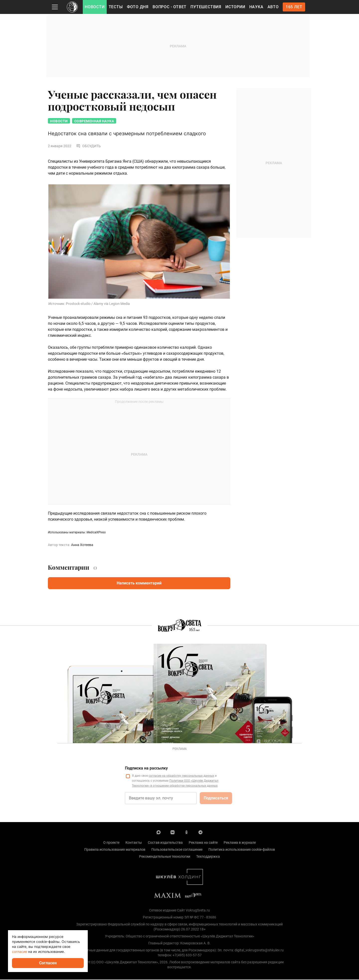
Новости (95, 7)
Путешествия (206, 7)
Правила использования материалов (115, 850)
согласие (20, 951)
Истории (235, 7)
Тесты (116, 7)
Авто (273, 7)
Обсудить (89, 146)
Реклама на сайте (203, 843)
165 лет (294, 7)
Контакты (134, 843)
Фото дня (138, 7)
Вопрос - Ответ (170, 7)
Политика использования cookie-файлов (242, 850)
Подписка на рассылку (146, 769)
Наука (256, 7)
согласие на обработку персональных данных (181, 776)
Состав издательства (165, 843)
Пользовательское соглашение (177, 850)
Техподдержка (208, 857)
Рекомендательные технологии (165, 857)
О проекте (111, 843)
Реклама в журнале (240, 843)
